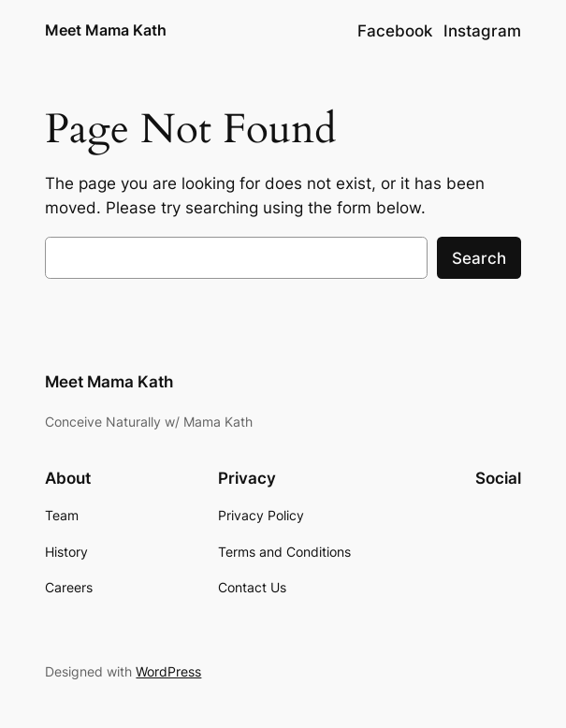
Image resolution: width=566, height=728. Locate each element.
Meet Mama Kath (106, 30)
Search (479, 258)
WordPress (168, 671)
